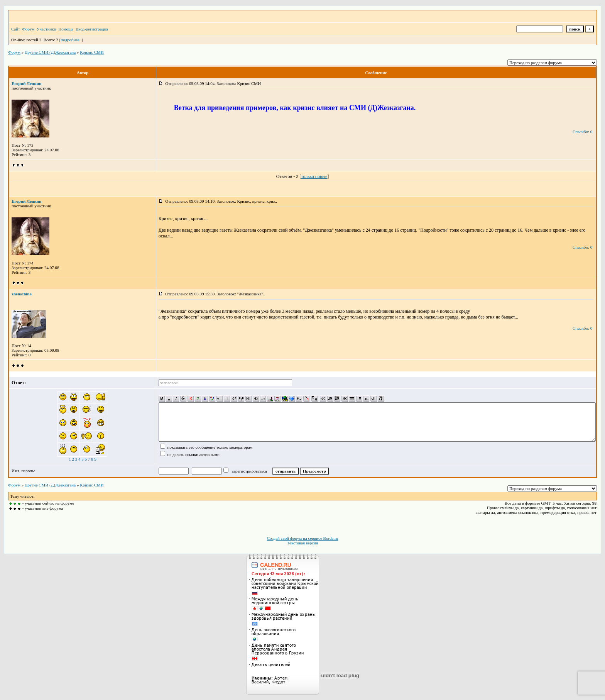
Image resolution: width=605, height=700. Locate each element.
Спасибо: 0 (582, 132)
